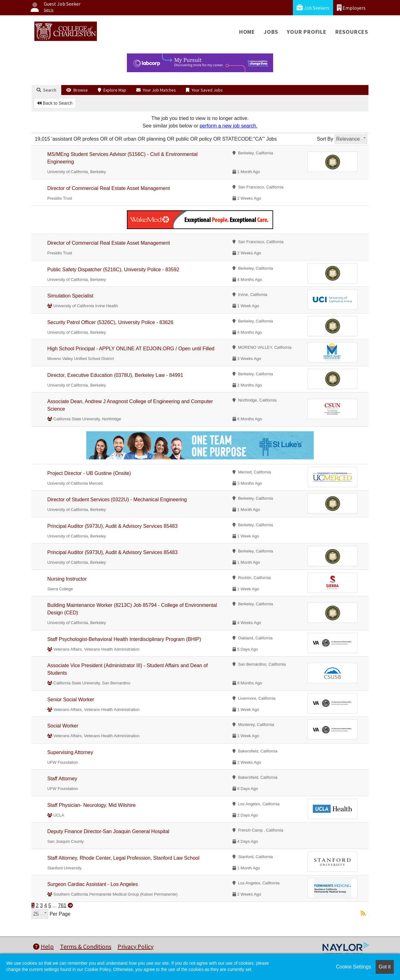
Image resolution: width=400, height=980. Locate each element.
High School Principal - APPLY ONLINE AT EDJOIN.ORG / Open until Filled (131, 349)
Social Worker (63, 726)
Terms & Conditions (86, 946)
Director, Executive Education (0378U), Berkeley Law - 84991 (115, 375)
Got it (385, 967)
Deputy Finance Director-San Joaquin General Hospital (108, 831)
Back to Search (55, 103)
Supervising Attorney (70, 752)
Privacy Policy (135, 946)
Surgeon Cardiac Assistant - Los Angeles (92, 884)
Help (43, 946)
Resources (352, 32)
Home (247, 32)
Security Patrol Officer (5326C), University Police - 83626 (110, 322)
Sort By (325, 139)
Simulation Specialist (70, 296)
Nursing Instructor (67, 579)
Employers (351, 8)
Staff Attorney (62, 779)
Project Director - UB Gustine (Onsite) (89, 473)
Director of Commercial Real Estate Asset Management (108, 188)
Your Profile (307, 32)
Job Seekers (313, 8)
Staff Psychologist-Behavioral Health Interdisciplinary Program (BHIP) (124, 639)
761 (62, 905)
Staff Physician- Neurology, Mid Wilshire (91, 805)
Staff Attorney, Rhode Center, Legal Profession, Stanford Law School (123, 858)
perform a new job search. (229, 126)
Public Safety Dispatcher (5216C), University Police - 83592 (113, 270)
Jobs (271, 32)
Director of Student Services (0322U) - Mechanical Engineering (117, 500)
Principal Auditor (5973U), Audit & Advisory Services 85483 (112, 526)
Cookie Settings (353, 967)
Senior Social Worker (71, 700)
